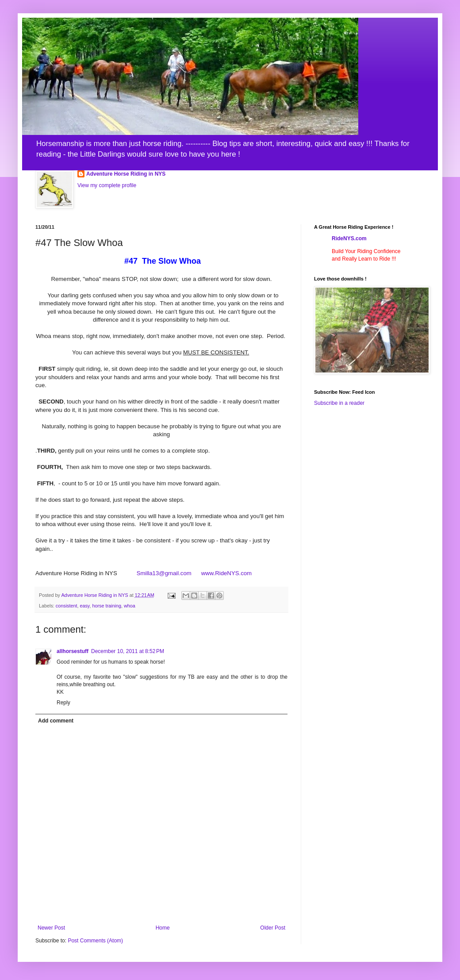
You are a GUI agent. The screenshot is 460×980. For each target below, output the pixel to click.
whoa (130, 606)
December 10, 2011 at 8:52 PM (128, 651)
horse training (106, 606)
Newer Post (51, 928)
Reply (63, 703)
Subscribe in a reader (339, 403)
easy (84, 606)
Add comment (56, 721)
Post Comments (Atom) (95, 941)
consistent (67, 606)
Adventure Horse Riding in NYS (126, 174)
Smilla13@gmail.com (164, 573)
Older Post (273, 928)
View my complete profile (107, 185)
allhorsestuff (73, 651)
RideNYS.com (349, 238)
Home (163, 928)
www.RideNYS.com (222, 573)
